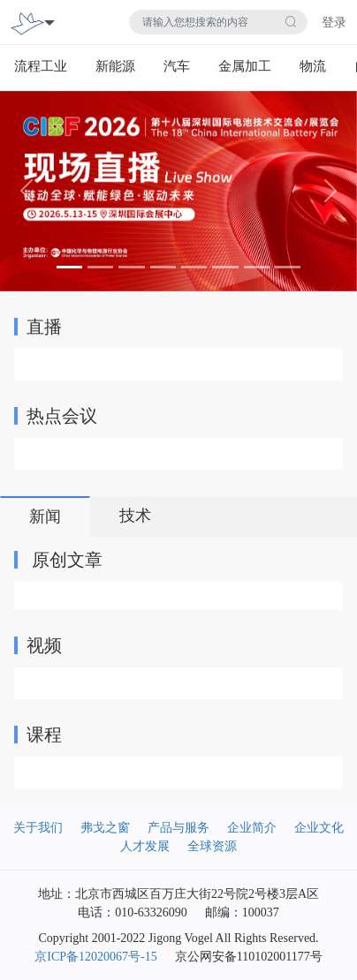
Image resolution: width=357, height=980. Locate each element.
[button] (27, 191)
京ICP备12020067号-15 (95, 957)
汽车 (177, 66)
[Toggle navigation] (49, 22)
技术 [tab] (135, 516)
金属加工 (245, 66)
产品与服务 (178, 828)
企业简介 (252, 828)
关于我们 (38, 828)
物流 (313, 66)
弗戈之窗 (105, 828)
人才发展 (145, 846)
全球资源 (212, 846)
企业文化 (319, 828)
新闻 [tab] (45, 516)
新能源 (115, 66)
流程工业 (41, 66)
